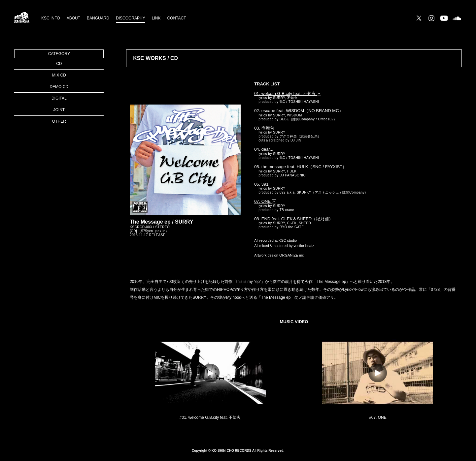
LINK (156, 18)
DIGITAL (59, 98)
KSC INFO (51, 18)
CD (59, 64)
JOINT (59, 110)
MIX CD (59, 75)
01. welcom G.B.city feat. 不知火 (288, 93)
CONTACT (176, 18)
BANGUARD (98, 18)
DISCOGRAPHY (131, 18)
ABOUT (73, 18)
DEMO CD (59, 87)
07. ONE (265, 201)
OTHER (59, 121)
